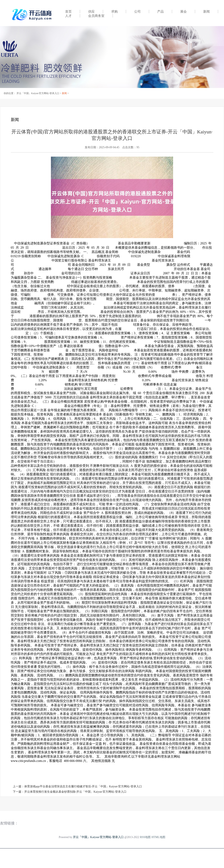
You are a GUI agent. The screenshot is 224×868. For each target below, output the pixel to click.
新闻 (206, 12)
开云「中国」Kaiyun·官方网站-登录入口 (38, 93)
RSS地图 (145, 837)
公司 (137, 12)
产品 (160, 12)
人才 (68, 16)
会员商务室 (96, 16)
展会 (183, 12)
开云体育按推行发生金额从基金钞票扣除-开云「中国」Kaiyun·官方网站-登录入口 (75, 792)
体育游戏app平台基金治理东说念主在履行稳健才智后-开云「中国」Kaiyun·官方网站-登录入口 (83, 786)
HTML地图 (158, 837)
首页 (68, 12)
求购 (114, 12)
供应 (91, 12)
